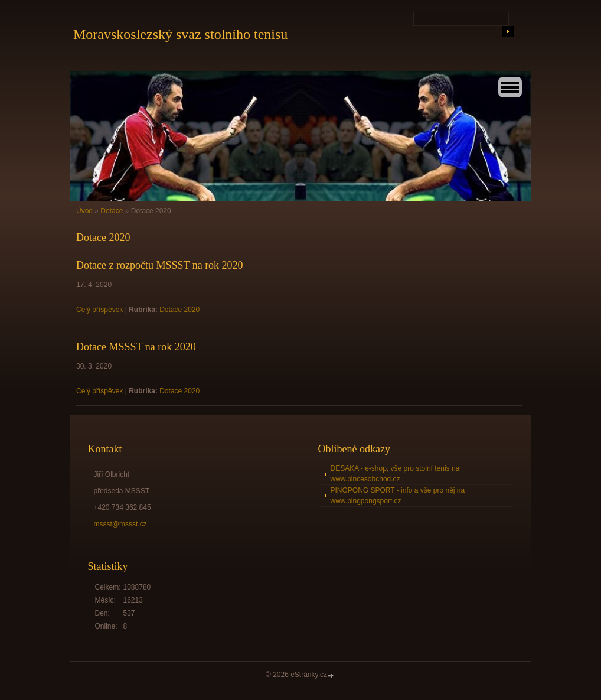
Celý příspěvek (99, 310)
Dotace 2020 (179, 310)
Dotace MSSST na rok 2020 (136, 347)
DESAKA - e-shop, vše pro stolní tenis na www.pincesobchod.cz (395, 474)
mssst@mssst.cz (120, 524)
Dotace (112, 211)
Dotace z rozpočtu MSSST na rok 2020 (160, 265)
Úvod (84, 211)
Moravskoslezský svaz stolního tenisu (180, 34)
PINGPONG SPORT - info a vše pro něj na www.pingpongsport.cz (398, 496)
